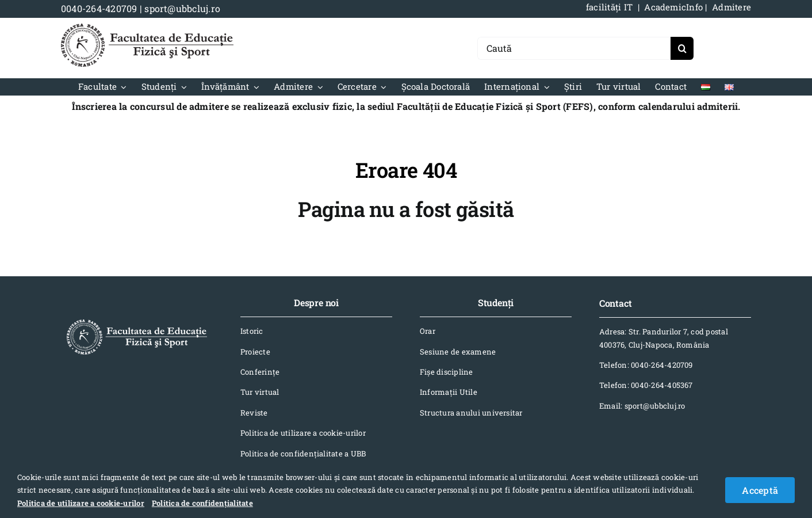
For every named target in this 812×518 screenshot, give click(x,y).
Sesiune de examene (458, 352)
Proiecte (255, 352)
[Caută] (574, 48)
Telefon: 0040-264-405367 (646, 385)
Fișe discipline (447, 372)
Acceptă (760, 490)
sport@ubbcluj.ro (182, 8)
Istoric (252, 331)
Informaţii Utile (449, 392)
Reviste (254, 413)
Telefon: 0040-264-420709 (646, 365)
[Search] (682, 48)
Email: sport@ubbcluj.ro (642, 406)
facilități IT (609, 7)
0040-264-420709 (99, 8)
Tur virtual (260, 392)
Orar (428, 331)
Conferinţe (260, 372)
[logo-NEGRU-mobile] (147, 28)
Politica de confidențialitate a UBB (303, 454)
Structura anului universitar (471, 413)
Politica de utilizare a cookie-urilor (303, 433)
